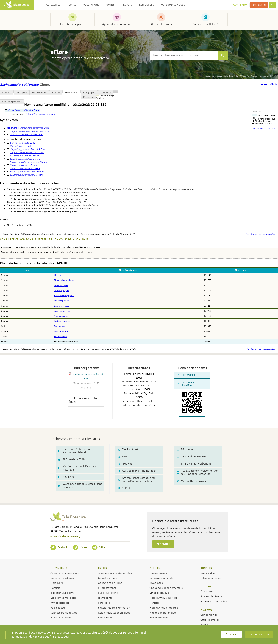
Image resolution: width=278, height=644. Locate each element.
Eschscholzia (10, 84)
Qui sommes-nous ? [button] (173, 5)
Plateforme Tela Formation (114, 607)
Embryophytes (61, 285)
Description (21, 93)
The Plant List (128, 450)
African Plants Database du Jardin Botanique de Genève (137, 480)
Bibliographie (89, 93)
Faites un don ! (259, 5)
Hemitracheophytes (64, 295)
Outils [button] (110, 5)
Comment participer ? (205, 24)
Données (206, 568)
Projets (155, 568)
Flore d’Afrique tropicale (164, 607)
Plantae (58, 275)
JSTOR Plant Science (191, 457)
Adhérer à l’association (214, 601)
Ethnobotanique (39, 93)
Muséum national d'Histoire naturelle (77, 468)
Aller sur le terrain (161, 24)
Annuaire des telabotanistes (115, 573)
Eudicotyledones (62, 321)
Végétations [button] (91, 5)
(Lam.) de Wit (223, 76)
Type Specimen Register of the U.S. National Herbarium (197, 472)
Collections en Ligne (110, 583)
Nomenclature (72, 93)
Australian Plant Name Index (137, 471)
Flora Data (57, 583)
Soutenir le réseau (211, 596)
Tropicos (125, 464)
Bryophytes (156, 583)
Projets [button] (127, 5)
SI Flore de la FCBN (72, 460)
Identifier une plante (73, 24)
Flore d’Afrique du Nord (163, 598)
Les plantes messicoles (64, 598)
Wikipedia (185, 450)
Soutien (206, 586)
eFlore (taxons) (107, 588)
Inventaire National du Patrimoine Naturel (74, 451)
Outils (102, 568)
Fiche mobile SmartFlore (187, 384)
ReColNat (66, 477)
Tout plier (271, 128)
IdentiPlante (105, 598)
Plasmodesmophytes (64, 280)
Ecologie (56, 93)
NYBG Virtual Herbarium (194, 464)
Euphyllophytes (62, 306)
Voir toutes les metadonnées (261, 234)
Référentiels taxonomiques (114, 612)
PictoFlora (104, 603)
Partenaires (207, 591)
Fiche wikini (186, 375)
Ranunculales (61, 326)
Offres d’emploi (209, 620)
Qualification (208, 573)
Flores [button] (72, 5)
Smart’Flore (105, 617)
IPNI (122, 457)
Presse (204, 624)
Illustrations (106, 93)
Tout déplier (258, 128)
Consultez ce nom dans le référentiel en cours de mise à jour (44, 239)
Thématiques (59, 568)
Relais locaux (58, 607)
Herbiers (55, 588)
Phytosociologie (60, 603)
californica (30, 84)
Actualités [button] (53, 5)
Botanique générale (161, 578)
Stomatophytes (62, 290)
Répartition (88, 97)
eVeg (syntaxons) (108, 593)
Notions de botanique (163, 612)
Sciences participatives (64, 612)
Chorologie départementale (166, 588)
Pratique (206, 610)
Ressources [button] (147, 5)
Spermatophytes (62, 311)
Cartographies (209, 615)
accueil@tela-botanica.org (65, 536)
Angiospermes (61, 316)
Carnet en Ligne (108, 578)
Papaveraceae (269, 84)
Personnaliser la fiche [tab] (83, 400)
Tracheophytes (61, 301)
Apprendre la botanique (117, 24)
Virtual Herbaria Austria (193, 481)
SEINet (124, 488)
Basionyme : (28, 128)
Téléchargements (211, 578)
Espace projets (158, 573)
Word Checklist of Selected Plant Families (80, 486)
